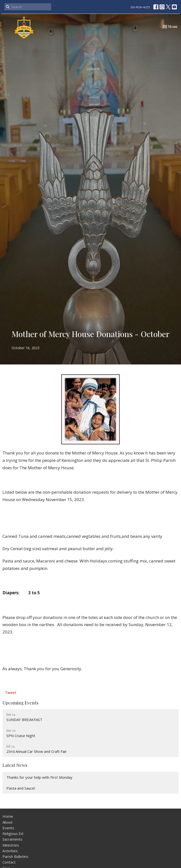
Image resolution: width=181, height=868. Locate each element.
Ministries (11, 845)
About (8, 822)
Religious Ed (13, 833)
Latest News (15, 765)
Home (8, 816)
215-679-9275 (140, 7)
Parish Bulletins (15, 856)
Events (8, 828)
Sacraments (12, 839)
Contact (9, 862)
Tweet (11, 692)
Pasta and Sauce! (21, 788)
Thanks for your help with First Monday (39, 777)
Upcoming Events (20, 703)
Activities (10, 851)
